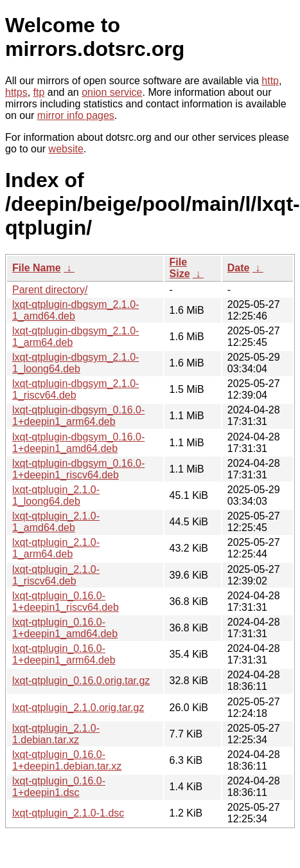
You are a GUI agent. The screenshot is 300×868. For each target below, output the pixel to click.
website (66, 149)
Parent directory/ (50, 290)
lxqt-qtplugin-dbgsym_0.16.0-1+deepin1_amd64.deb (78, 443)
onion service (112, 92)
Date (239, 268)
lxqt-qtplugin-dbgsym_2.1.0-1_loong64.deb (75, 363)
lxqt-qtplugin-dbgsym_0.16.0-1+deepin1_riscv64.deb (78, 469)
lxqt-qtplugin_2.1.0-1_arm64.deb (56, 548)
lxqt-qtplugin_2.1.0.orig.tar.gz (78, 708)
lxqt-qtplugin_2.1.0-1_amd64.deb (56, 522)
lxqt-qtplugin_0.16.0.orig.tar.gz (81, 681)
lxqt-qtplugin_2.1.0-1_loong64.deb (56, 495)
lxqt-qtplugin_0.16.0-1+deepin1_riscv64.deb (66, 601)
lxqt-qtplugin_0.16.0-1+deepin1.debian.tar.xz (67, 760)
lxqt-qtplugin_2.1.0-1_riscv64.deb (56, 575)
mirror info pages (76, 115)
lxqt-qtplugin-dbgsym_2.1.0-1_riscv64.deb (75, 389)
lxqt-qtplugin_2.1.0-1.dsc (68, 813)
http (270, 81)
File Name (37, 268)
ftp (39, 92)
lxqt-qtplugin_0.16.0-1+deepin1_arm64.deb (64, 654)
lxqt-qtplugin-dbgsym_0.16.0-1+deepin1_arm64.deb (78, 416)
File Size (180, 268)
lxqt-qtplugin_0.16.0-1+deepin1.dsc (59, 787)
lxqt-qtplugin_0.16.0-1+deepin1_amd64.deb (65, 628)
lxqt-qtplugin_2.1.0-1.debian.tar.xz (56, 734)
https (16, 92)
